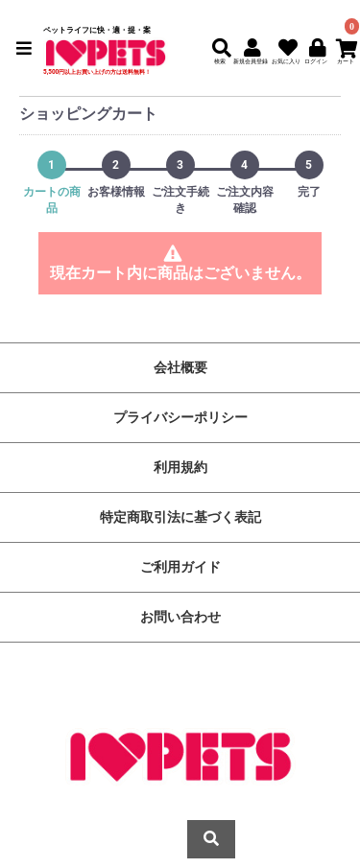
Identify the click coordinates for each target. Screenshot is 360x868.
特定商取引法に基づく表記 (180, 517)
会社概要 (180, 367)
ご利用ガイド (180, 567)
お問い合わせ (180, 617)
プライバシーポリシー (180, 417)
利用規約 (180, 467)
